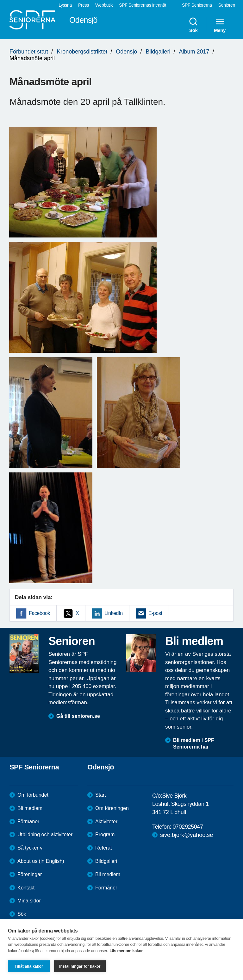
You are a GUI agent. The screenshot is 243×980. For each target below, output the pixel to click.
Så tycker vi (31, 848)
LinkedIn (113, 613)
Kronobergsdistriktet (82, 52)
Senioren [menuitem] (227, 5)
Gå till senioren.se (78, 716)
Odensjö (126, 52)
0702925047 (188, 827)
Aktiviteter (106, 822)
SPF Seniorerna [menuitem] (197, 5)
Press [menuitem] (84, 5)
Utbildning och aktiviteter (45, 835)
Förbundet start (29, 52)
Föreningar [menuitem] (30, 874)
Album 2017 (194, 52)
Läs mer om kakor (126, 951)
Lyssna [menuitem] (65, 5)
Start (101, 795)
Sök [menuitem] (193, 25)
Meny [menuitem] (220, 25)
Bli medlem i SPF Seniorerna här (194, 743)
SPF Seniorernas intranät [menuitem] (143, 5)
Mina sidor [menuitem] (29, 901)
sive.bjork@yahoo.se (187, 835)
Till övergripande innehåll (0, 0)
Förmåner (28, 822)
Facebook (39, 613)
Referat (103, 848)
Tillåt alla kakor (29, 966)
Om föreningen (112, 808)
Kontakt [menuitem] (26, 888)
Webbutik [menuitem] (104, 5)
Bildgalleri (158, 52)
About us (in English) (41, 861)
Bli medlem (30, 808)
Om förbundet (33, 795)
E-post (155, 613)
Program (105, 835)
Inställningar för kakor (80, 966)
